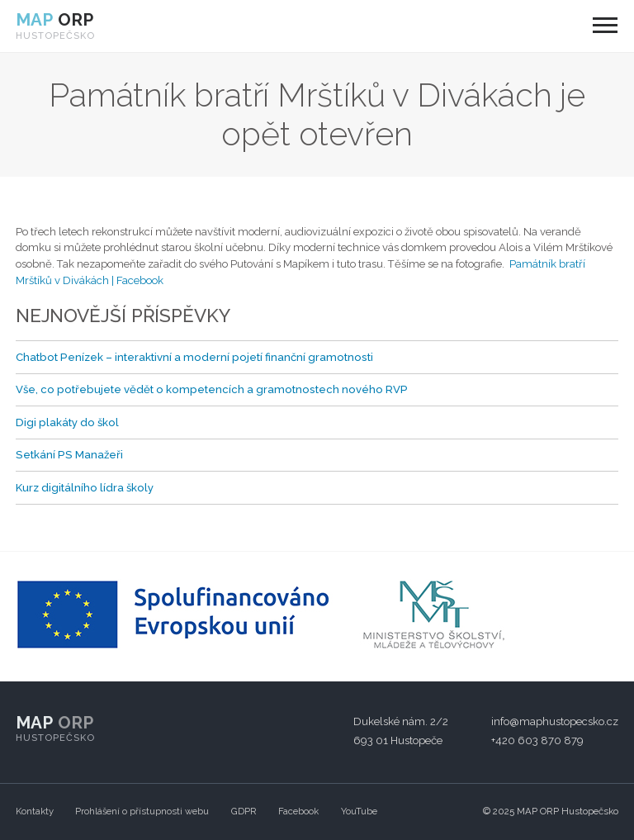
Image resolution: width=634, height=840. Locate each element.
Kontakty (35, 811)
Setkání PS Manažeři (69, 455)
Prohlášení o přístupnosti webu (142, 811)
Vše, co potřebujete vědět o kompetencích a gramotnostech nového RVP (212, 389)
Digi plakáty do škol (67, 422)
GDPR (244, 811)
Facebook (298, 811)
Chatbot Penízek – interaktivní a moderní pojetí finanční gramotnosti (194, 357)
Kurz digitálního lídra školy (85, 488)
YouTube (359, 811)
